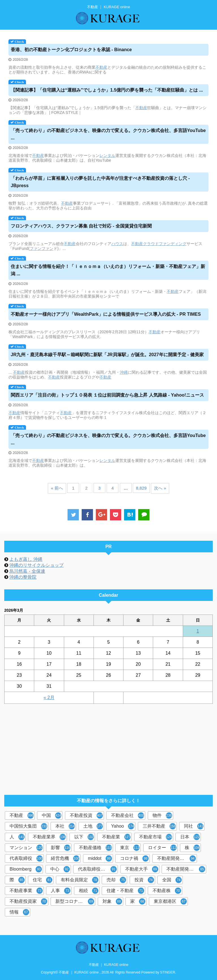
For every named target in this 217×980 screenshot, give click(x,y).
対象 (112, 901)
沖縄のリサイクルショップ (36, 565)
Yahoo (123, 826)
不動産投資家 (28, 901)
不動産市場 (156, 837)
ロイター (162, 848)
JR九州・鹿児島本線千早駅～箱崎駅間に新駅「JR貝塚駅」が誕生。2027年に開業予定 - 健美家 (107, 355)
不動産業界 (49, 837)
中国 (52, 815)
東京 (130, 848)
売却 (116, 880)
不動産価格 (95, 848)
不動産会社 (128, 815)
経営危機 (65, 858)
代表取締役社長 (97, 869)
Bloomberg (26, 869)
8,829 (141, 488)
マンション (26, 848)
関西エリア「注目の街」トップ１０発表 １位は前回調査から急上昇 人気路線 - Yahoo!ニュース (107, 395)
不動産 (101, 67)
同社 (194, 826)
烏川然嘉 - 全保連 (27, 571)
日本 (190, 837)
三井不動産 (159, 826)
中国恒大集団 (28, 826)
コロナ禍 (134, 858)
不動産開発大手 (186, 869)
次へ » (160, 488)
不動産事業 (26, 891)
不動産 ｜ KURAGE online (109, 965)
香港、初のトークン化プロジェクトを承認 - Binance (71, 50)
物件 (162, 815)
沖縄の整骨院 (23, 577)
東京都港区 (170, 901)
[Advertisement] (106, 746)
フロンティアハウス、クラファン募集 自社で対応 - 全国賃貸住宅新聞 (81, 226)
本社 (65, 826)
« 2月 (49, 697)
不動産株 (167, 891)
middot (100, 858)
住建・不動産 (125, 891)
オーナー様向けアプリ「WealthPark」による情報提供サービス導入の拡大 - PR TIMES (106, 314)
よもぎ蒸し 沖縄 (26, 559)
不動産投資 (86, 815)
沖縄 (124, 372)
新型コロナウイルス (75, 901)
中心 (60, 869)
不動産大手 (142, 869)
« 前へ (57, 488)
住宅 (43, 880)
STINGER (168, 972)
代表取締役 (26, 858)
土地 (93, 826)
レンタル (107, 155)
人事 (61, 891)
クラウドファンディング (165, 244)
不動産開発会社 (176, 858)
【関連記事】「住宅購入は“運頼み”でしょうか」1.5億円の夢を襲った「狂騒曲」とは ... (107, 90)
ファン (36, 248)
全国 (172, 880)
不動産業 (116, 837)
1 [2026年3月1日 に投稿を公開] (198, 631)
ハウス (117, 244)
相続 (89, 891)
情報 (19, 912)
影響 (61, 848)
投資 (144, 880)
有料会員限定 (80, 880)
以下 (84, 837)
